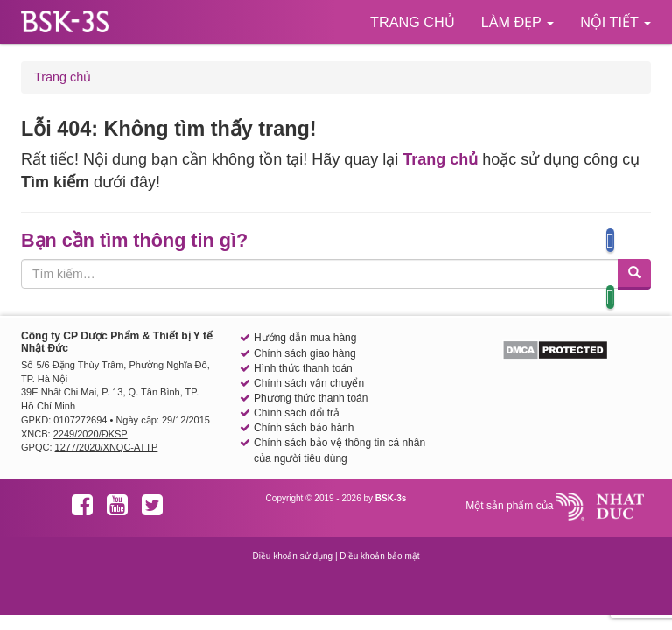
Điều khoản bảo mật (379, 556)
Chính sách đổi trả (297, 413)
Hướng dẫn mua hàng (305, 338)
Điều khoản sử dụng (292, 556)
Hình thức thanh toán (303, 368)
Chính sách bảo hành (304, 428)
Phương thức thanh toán (311, 398)
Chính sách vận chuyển (309, 383)
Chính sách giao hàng (305, 353)
